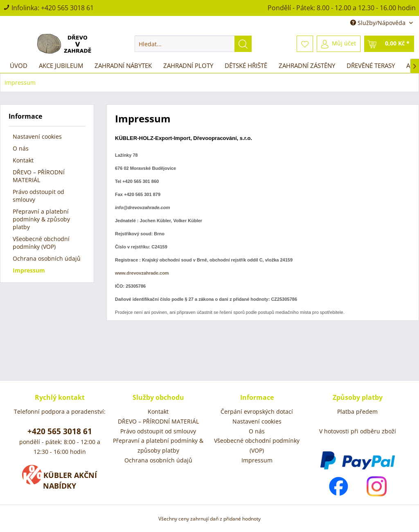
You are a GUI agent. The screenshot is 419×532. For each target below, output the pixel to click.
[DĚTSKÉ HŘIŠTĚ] (246, 65)
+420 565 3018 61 (67, 8)
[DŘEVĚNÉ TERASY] (371, 65)
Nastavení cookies (37, 136)
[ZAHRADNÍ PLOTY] (188, 65)
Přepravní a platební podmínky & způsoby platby (41, 219)
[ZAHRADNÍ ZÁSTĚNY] (307, 65)
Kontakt (23, 160)
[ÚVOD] (19, 65)
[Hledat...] (193, 44)
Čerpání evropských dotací (257, 411)
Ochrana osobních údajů (47, 258)
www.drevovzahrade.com (142, 273)
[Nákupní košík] (389, 44)
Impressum (29, 270)
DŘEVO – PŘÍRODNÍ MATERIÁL (39, 176)
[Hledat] (243, 44)
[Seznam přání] (305, 44)
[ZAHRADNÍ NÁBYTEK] (123, 65)
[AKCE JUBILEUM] (61, 65)
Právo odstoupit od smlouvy (38, 196)
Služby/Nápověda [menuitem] (379, 23)
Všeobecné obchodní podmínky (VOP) (41, 243)
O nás (21, 148)
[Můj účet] (339, 44)
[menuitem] (193, 44)
